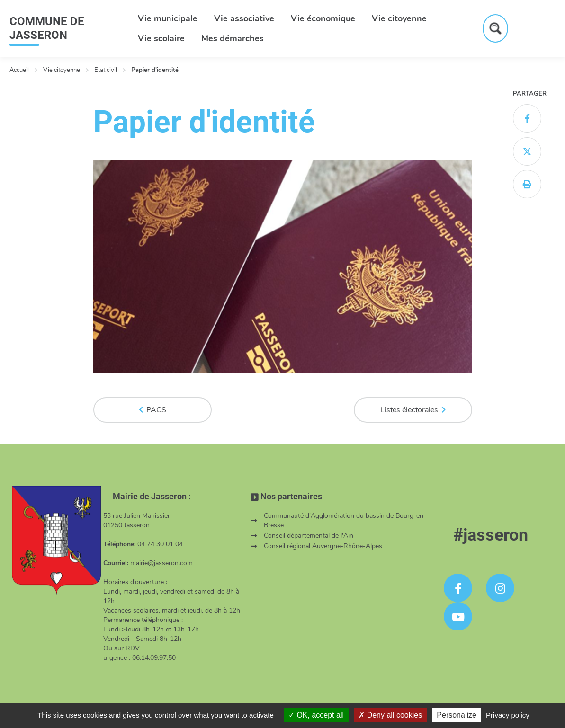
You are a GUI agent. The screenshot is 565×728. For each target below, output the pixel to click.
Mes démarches (233, 38)
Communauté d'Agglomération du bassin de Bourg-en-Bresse (345, 520)
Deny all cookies (390, 715)
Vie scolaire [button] (161, 38)
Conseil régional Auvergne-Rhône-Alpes (323, 546)
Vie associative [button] (244, 18)
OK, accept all (316, 715)
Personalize (457, 715)
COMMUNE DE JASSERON (47, 28)
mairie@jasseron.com (161, 563)
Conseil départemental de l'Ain (309, 536)
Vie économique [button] (323, 18)
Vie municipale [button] (168, 18)
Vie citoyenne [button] (399, 18)
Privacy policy (508, 715)
